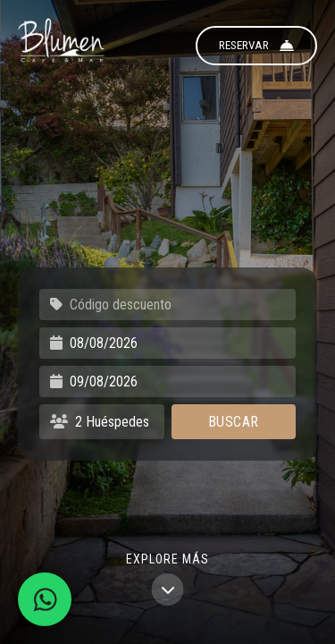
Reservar (256, 46)
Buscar (234, 422)
